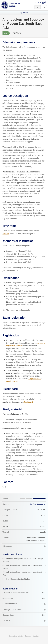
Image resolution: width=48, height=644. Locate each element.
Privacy (28, 636)
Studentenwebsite (16, 636)
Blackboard (28, 402)
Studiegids (41, 3)
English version (35, 379)
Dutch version (12, 381)
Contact (36, 636)
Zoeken (25, 13)
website (6, 233)
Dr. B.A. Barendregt (38, 504)
